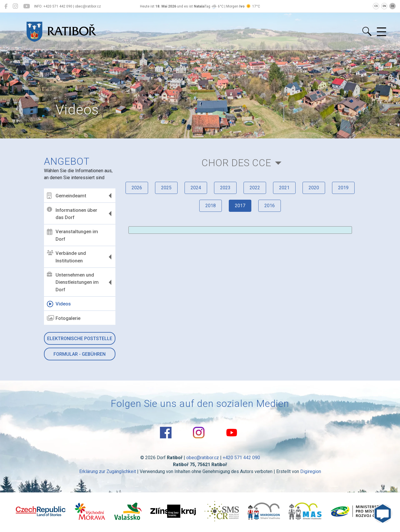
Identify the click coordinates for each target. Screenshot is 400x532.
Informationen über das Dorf (72, 214)
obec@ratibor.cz (203, 458)
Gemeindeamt (67, 196)
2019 (343, 188)
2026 (137, 188)
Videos (59, 304)
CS (376, 6)
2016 (270, 206)
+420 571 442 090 (241, 458)
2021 (284, 188)
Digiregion (311, 471)
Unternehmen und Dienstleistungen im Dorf (73, 282)
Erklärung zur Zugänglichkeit (108, 471)
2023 (225, 188)
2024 (196, 188)
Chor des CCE (236, 163)
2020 (314, 188)
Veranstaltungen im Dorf (72, 235)
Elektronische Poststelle (80, 339)
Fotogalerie (64, 318)
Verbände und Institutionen (66, 257)
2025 (166, 188)
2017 (240, 206)
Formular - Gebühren (80, 354)
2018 (211, 206)
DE (393, 6)
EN (384, 6)
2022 (255, 188)
